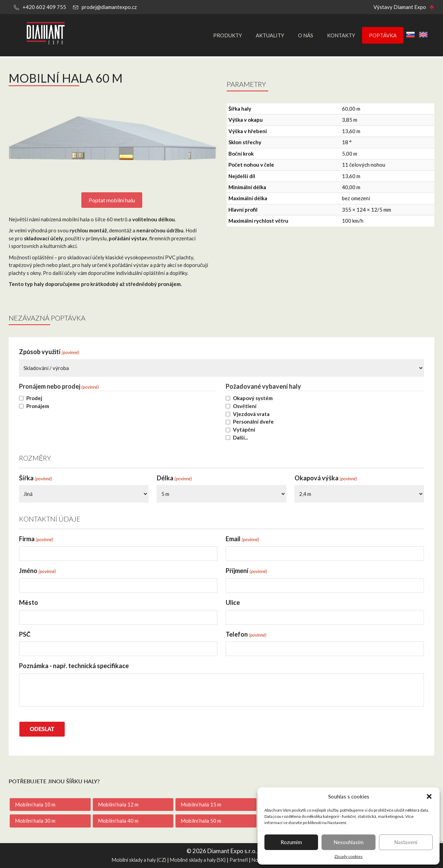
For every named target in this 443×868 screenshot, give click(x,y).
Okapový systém (253, 398)
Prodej (34, 398)
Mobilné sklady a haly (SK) (198, 860)
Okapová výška (326, 478)
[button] (429, 796)
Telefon (246, 634)
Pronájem (38, 406)
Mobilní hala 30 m (35, 821)
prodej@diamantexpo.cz (109, 7)
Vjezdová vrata (251, 414)
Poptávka (383, 35)
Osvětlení (245, 406)
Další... (240, 437)
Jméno (38, 571)
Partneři (239, 860)
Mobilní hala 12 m (118, 804)
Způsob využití (49, 352)
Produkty (228, 35)
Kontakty (341, 35)
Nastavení (406, 842)
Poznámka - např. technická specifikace (74, 666)
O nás (306, 35)
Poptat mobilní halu (112, 200)
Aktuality (270, 35)
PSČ (25, 634)
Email (242, 539)
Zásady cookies (349, 856)
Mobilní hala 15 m (201, 804)
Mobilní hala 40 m (118, 821)
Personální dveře (253, 422)
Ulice (233, 602)
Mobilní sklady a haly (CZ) (139, 860)
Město (29, 602)
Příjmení (246, 571)
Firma (36, 539)
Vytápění (244, 430)
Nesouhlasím (349, 842)
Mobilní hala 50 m (201, 821)
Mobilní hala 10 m (35, 804)
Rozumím (291, 842)
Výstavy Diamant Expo (400, 7)
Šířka (36, 478)
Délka (174, 478)
